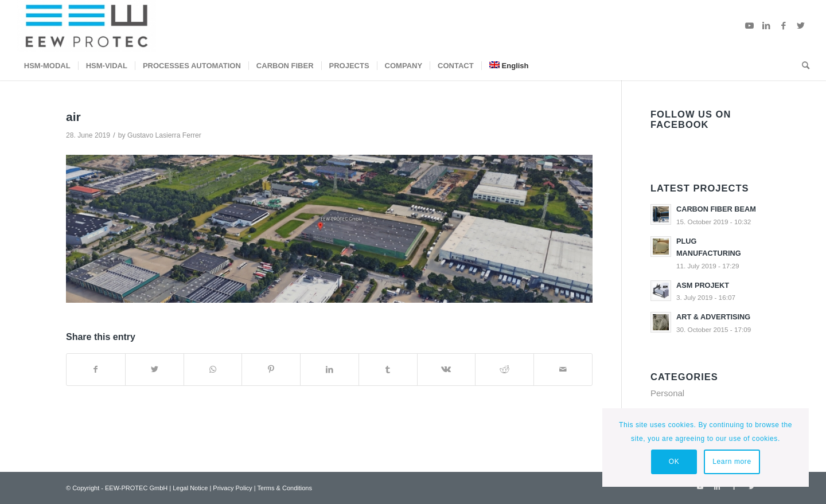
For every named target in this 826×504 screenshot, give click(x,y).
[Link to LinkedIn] (766, 26)
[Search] (802, 66)
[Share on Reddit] (504, 370)
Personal (667, 393)
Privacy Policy (232, 488)
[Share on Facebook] (96, 370)
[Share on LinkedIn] (330, 370)
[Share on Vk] (447, 370)
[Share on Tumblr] (388, 370)
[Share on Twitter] (155, 370)
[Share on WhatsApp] (213, 370)
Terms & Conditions (285, 488)
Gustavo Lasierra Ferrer (164, 135)
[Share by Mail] (563, 370)
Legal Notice (190, 488)
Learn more (732, 462)
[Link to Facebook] (784, 26)
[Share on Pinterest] (271, 370)
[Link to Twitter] (801, 26)
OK (674, 462)
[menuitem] (47, 66)
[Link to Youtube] (749, 26)
